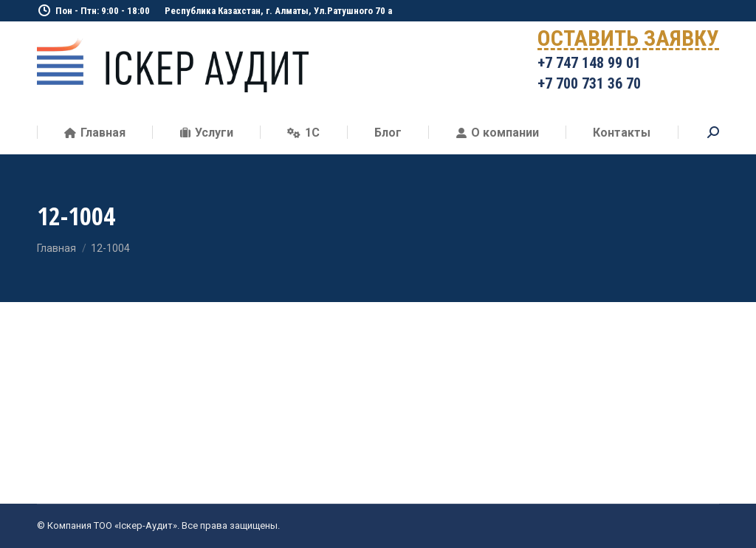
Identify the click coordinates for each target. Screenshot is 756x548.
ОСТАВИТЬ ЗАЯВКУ (628, 41)
